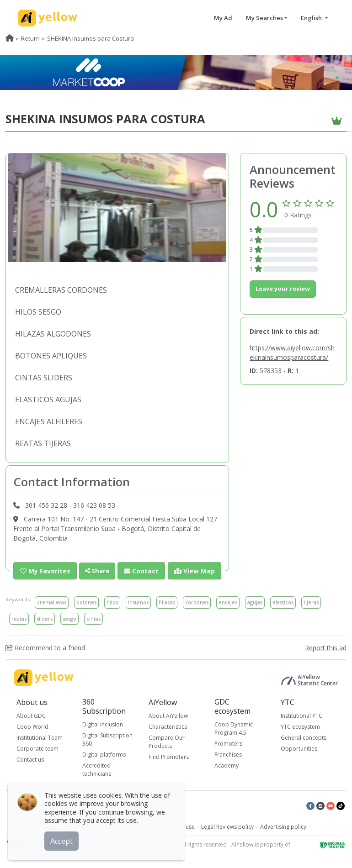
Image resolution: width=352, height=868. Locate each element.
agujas (255, 602)
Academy (227, 765)
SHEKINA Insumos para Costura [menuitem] (91, 38)
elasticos (283, 602)
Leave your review (283, 289)
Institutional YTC (301, 716)
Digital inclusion (103, 724)
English (312, 18)
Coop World (32, 727)
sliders (45, 618)
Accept (63, 840)
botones (86, 602)
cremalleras (52, 602)
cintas (93, 618)
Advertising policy (283, 826)
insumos (138, 602)
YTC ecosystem (300, 727)
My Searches (264, 18)
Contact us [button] (30, 760)
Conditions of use (172, 826)
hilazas (167, 602)
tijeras (311, 602)
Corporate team (37, 749)
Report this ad (326, 648)
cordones (197, 602)
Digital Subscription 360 (107, 739)
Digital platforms (104, 754)
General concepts (304, 738)
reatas (19, 618)
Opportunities (299, 749)
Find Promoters (169, 757)
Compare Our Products (167, 742)
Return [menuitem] (30, 38)
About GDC (31, 716)
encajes (228, 602)
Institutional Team (40, 738)
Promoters (228, 743)
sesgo (69, 618)
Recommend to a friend (45, 648)
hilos (112, 602)
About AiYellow (168, 716)
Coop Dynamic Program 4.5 (234, 728)
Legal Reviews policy (227, 826)
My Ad (223, 18)
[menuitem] (10, 38)
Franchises (228, 754)
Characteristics (168, 727)
